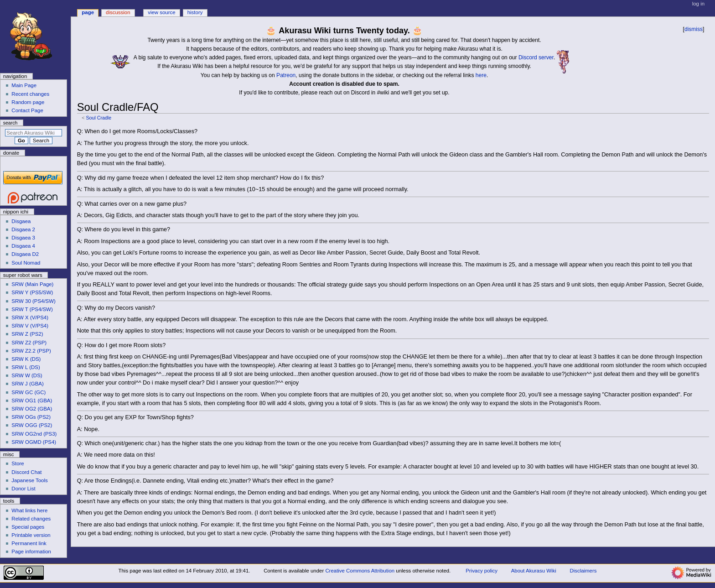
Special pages (28, 527)
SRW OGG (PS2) (32, 425)
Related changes (31, 519)
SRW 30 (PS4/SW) (34, 301)
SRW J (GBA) (27, 384)
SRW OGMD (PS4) (34, 442)
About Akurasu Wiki (534, 571)
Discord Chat (26, 472)
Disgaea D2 (25, 254)
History (195, 12)
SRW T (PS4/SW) (32, 309)
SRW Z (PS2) (27, 334)
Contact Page (27, 110)
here (481, 75)
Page (88, 12)
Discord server (536, 57)
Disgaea (21, 221)
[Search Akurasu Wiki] (34, 133)
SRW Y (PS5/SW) (32, 292)
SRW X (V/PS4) (30, 317)
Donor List (23, 489)
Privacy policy (482, 571)
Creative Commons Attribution (360, 571)
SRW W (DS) (27, 375)
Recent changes (30, 94)
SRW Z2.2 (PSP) (31, 351)
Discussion (118, 12)
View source (161, 12)
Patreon (286, 75)
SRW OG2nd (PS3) (34, 434)
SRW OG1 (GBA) (32, 401)
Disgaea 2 (23, 229)
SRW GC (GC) (28, 392)
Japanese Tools (29, 480)
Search (10, 123)
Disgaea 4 (23, 246)
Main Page (24, 85)
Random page (28, 102)
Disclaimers (583, 571)
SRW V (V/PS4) (30, 326)
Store (18, 463)
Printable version (31, 535)
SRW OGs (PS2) (31, 417)
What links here (29, 510)
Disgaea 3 (23, 238)
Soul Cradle (98, 118)
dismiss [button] (694, 29)
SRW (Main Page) (32, 284)
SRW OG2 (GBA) (32, 409)
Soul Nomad (26, 263)
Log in (698, 4)
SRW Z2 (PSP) (29, 343)
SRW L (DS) (26, 367)
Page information (31, 552)
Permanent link (29, 543)
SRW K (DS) (26, 359)
